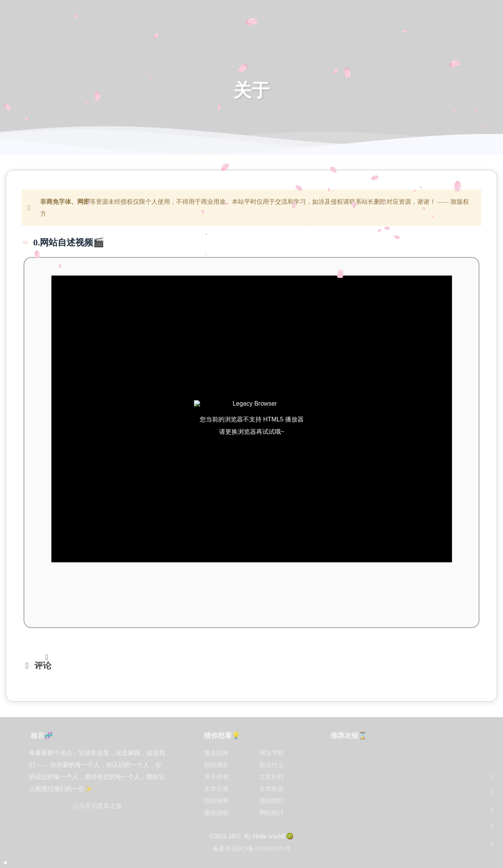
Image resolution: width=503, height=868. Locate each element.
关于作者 (216, 777)
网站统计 (272, 813)
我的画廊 (216, 801)
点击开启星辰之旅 (97, 806)
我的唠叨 (272, 801)
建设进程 (216, 813)
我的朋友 (216, 765)
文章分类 (216, 789)
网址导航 (272, 753)
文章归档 (272, 777)
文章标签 (272, 789)
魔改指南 (216, 753)
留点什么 (272, 765)
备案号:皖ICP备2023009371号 (251, 849)
